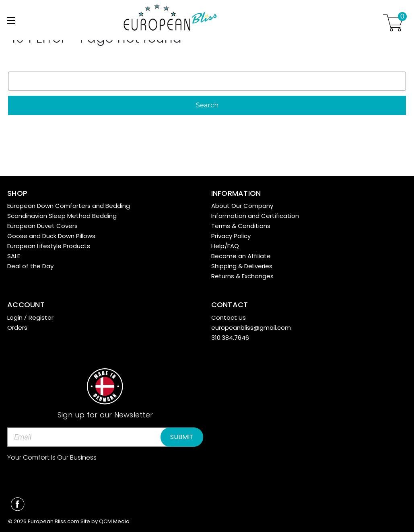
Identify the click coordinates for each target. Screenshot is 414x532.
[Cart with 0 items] (393, 23)
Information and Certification (255, 216)
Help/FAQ (225, 246)
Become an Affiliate (241, 256)
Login (15, 317)
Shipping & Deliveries (242, 266)
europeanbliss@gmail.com (251, 328)
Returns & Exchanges (242, 276)
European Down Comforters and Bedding (69, 206)
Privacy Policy (231, 236)
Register (41, 317)
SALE (14, 256)
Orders (17, 328)
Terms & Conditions (241, 226)
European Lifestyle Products (49, 246)
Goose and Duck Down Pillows (51, 236)
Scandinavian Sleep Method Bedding (62, 216)
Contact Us (229, 317)
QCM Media (114, 521)
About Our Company (242, 206)
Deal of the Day (30, 266)
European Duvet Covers (42, 226)
